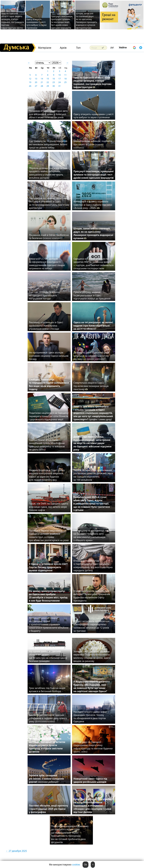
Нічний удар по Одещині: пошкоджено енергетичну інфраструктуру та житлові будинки (93, 747)
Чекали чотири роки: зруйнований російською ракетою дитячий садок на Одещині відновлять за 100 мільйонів (93, 475)
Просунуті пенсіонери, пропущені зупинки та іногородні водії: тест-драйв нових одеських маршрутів (62, 22)
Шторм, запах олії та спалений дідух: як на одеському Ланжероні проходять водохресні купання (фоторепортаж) (86, 21)
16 (54, 79)
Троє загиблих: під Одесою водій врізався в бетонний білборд (47, 690)
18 (65, 79)
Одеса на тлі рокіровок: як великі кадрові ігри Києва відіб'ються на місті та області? (93, 326)
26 (30, 86)
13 (36, 79)
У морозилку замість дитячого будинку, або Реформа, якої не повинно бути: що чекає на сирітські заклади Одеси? (92, 686)
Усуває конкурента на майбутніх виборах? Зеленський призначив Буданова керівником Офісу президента (92, 596)
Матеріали (45, 48)
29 (48, 86)
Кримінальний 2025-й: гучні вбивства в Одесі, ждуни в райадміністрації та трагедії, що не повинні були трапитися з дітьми (92, 504)
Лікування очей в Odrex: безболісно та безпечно (49, 237)
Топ (78, 48)
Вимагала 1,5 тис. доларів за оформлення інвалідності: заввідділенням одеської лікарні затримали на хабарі (47, 264)
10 (59, 75)
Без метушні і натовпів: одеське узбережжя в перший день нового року (48, 718)
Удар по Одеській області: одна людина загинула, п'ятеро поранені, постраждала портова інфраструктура (93, 82)
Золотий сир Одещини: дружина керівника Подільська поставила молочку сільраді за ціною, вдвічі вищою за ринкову (92, 656)
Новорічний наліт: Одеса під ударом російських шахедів (90, 780)
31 (59, 86)
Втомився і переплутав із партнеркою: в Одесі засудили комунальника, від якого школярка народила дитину (93, 566)
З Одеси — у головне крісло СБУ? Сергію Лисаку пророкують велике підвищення (48, 567)
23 (54, 82)
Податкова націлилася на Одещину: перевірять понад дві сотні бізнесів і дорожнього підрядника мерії (49, 416)
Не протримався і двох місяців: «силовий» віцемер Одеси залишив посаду (49, 356)
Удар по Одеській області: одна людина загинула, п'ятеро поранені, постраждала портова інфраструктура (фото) (12, 21)
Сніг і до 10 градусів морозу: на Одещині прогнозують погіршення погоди (45, 295)
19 (30, 82)
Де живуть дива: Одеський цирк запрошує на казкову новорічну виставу (91, 356)
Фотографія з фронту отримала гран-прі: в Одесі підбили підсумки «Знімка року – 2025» (93, 205)
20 (36, 82)
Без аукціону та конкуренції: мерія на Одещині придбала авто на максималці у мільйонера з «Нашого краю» (93, 535)
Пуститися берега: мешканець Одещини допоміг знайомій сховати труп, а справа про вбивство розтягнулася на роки (49, 535)
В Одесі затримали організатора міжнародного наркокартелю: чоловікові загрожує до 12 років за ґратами (92, 626)
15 (48, 79)
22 (48, 82)
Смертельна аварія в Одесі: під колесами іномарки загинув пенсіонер (91, 386)
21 (42, 82)
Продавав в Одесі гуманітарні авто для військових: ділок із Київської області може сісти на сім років (48, 114)
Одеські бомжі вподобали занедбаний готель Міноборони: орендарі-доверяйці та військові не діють (47, 445)
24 (59, 82)
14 (42, 79)
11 (65, 75)
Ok (85, 865)
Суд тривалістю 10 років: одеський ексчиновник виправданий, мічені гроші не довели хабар (48, 144)
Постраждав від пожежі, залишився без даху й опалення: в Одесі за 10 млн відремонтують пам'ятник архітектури (49, 203)
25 (65, 82)
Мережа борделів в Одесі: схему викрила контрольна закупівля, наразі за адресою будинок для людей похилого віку (47, 475)
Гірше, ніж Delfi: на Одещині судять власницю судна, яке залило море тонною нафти (49, 507)
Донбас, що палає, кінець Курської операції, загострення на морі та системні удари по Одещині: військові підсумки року (93, 443)
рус (112, 47)
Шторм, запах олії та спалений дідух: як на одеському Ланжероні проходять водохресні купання (93, 233)
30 (54, 86)
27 (36, 86)
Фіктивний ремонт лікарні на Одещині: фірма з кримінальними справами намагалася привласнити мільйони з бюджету (49, 624)
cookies (76, 865)
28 (42, 86)
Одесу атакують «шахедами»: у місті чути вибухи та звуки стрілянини (36, 24)
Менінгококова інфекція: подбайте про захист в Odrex (93, 144)
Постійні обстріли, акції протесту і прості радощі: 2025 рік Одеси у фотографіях (49, 809)
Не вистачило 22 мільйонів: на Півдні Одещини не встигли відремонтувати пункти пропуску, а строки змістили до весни (47, 745)
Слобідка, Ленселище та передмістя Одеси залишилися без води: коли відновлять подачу (49, 384)
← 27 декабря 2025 (16, 851)
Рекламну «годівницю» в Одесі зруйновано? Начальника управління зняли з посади (46, 326)
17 (59, 79)
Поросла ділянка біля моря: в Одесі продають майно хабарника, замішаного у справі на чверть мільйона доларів (49, 173)
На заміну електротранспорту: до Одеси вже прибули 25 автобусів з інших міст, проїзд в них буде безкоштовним (48, 596)
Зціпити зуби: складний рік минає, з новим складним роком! (47, 779)
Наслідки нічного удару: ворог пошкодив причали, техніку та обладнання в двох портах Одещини (90, 717)
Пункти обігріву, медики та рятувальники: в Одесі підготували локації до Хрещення (92, 295)
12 (30, 79)
